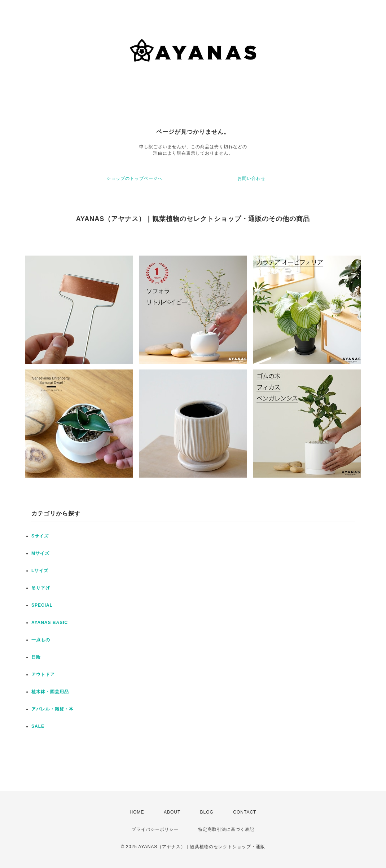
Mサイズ (40, 553)
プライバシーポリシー (155, 829)
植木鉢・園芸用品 (50, 692)
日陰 (36, 657)
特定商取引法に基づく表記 (226, 829)
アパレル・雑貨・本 (52, 709)
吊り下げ (41, 588)
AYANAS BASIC (50, 623)
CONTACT (245, 812)
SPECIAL (42, 605)
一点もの (41, 640)
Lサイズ (40, 571)
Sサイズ (40, 536)
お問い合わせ (251, 178)
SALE (38, 726)
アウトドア (43, 674)
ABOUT (172, 812)
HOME (137, 812)
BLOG (207, 812)
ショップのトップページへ (135, 178)
